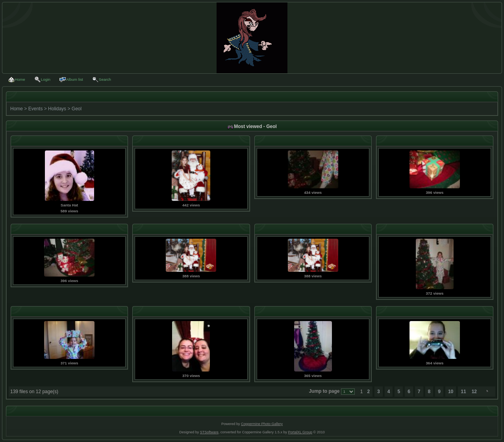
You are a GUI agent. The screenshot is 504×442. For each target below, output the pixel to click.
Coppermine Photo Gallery (262, 424)
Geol (77, 109)
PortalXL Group (300, 432)
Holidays (57, 109)
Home (17, 109)
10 (451, 392)
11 (463, 392)
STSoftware (209, 432)
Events (36, 109)
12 (474, 392)
